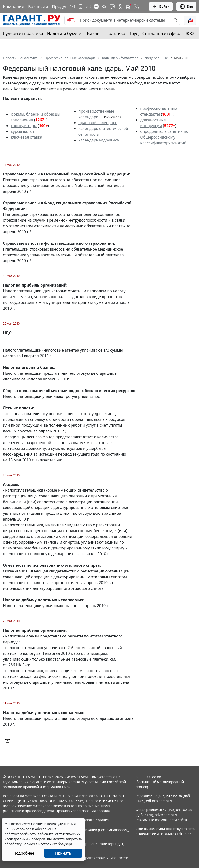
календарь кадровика (99, 140)
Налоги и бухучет (65, 33)
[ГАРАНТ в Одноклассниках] (120, 6)
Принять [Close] (63, 853)
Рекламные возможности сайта (161, 820)
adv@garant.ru (167, 815)
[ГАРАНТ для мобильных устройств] (80, 6)
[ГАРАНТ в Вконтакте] (89, 6)
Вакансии (38, 6)
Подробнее (24, 853)
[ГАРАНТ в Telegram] (104, 6)
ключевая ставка (26, 137)
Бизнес (94, 33)
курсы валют (23, 131)
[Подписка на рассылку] (72, 6)
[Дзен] (96, 6)
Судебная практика (23, 33)
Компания (14, 6)
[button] (190, 20)
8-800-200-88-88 (148, 777)
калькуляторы (24, 126)
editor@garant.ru (160, 801)
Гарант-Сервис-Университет (105, 858)
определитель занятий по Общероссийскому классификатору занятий (164, 137)
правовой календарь (98, 123)
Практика (115, 33)
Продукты (62, 6)
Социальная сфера (162, 33)
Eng (186, 6)
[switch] (71, 20)
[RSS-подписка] (137, 6)
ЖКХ (190, 33)
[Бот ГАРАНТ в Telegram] (112, 6)
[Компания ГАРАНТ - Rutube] (128, 6)
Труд (134, 33)
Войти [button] (161, 6)
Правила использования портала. (83, 811)
